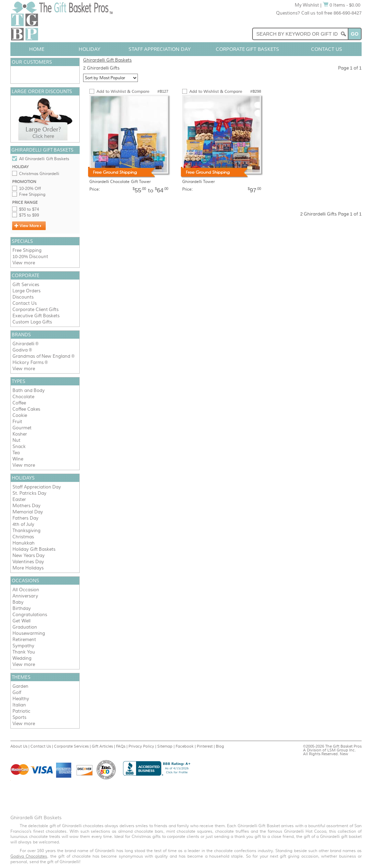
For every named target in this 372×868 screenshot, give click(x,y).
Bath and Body (29, 390)
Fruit (17, 422)
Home (37, 49)
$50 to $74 (29, 209)
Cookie (20, 415)
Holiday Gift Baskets (34, 549)
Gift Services (26, 285)
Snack (19, 446)
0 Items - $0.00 (342, 5)
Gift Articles (102, 746)
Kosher (20, 434)
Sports (19, 717)
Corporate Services (71, 746)
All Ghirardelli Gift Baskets (44, 159)
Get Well (21, 621)
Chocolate (23, 397)
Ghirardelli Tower (198, 182)
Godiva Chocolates (29, 856)
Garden (20, 686)
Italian (19, 705)
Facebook (185, 746)
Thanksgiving (26, 531)
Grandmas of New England (41, 356)
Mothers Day (26, 506)
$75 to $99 (29, 215)
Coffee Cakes (26, 409)
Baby (18, 602)
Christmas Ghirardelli (39, 174)
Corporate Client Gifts (36, 309)
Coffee (19, 403)
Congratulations (30, 615)
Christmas (23, 537)
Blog (220, 746)
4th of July (23, 524)
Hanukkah (24, 543)
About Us (19, 746)
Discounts (23, 297)
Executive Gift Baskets (36, 316)
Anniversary (25, 596)
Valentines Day (28, 562)
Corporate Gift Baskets (248, 49)
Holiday (90, 49)
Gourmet (22, 428)
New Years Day (29, 555)
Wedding (22, 658)
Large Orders (26, 291)
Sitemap (165, 746)
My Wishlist (307, 5)
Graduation (25, 627)
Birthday (22, 608)
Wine (18, 459)
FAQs (121, 746)
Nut (16, 440)
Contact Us (327, 49)
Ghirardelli (23, 344)
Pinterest (205, 746)
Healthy (21, 699)
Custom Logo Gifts (32, 322)
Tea (16, 453)
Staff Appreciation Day (160, 49)
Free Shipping (32, 194)
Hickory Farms (28, 362)
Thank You (24, 652)
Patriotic (21, 711)
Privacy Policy (141, 746)
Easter (19, 499)
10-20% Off (30, 189)
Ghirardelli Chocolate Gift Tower (120, 182)
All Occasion (26, 590)
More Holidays (28, 568)
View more (24, 263)
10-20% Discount (30, 257)
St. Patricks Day (29, 493)
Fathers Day (25, 518)
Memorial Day (28, 512)
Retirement (24, 639)
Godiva (20, 350)
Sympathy (23, 646)
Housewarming (29, 633)
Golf (17, 692)
